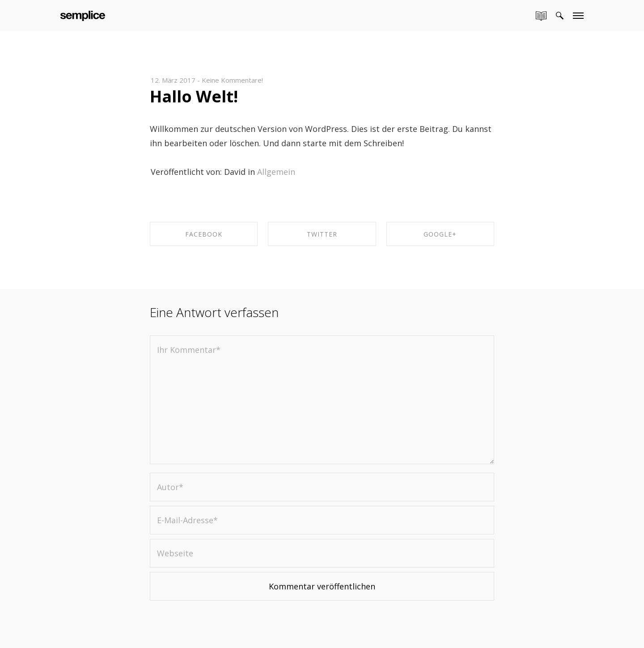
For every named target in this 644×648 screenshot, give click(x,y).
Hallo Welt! (194, 96)
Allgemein (276, 172)
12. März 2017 (173, 80)
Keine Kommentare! (232, 80)
